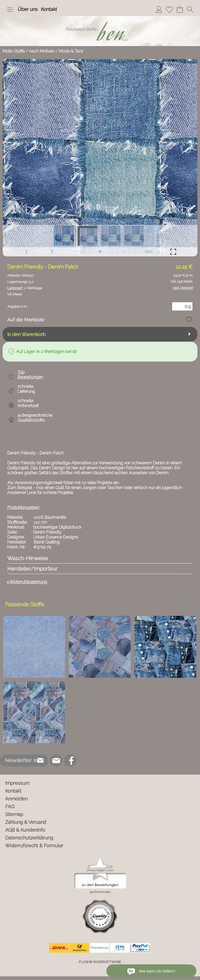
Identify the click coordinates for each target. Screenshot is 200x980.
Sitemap (14, 814)
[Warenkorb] (180, 9)
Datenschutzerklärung (29, 838)
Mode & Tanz (71, 51)
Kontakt (49, 9)
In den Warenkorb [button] (26, 334)
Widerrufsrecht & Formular (34, 846)
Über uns (28, 9)
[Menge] (182, 306)
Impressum (17, 783)
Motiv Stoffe (14, 51)
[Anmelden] (159, 9)
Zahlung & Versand (26, 822)
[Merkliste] (169, 9)
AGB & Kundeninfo (25, 830)
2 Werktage (25, 288)
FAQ (10, 807)
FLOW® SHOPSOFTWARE (100, 962)
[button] (10, 9)
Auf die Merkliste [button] (26, 320)
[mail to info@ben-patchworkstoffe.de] (56, 761)
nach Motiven (42, 51)
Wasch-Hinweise (28, 558)
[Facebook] (70, 761)
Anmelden (16, 799)
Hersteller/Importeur (32, 569)
